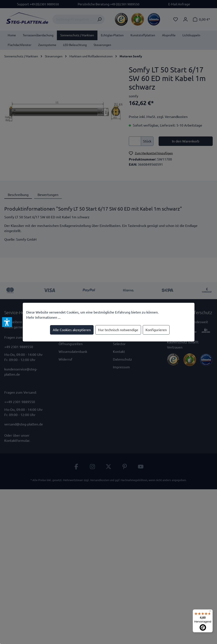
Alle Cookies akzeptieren (72, 330)
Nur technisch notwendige (118, 330)
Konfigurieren (156, 330)
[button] (7, 322)
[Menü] (210, 612)
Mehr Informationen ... (43, 317)
